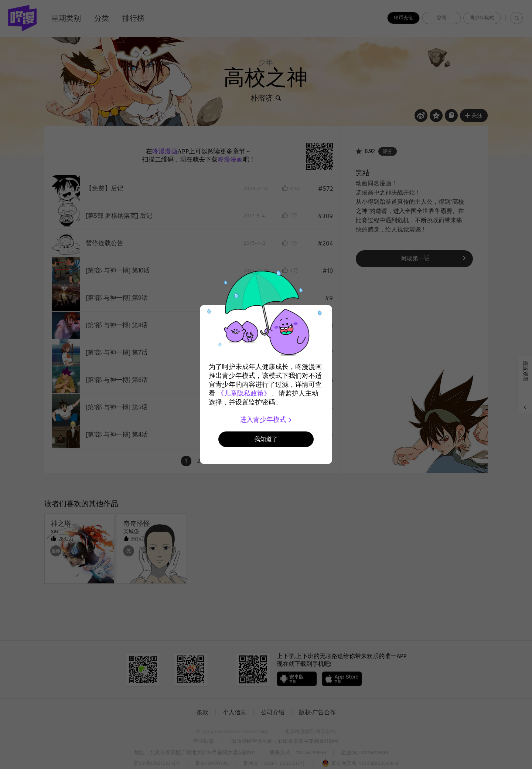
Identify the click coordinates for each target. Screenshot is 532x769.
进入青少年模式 (266, 420)
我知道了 (266, 439)
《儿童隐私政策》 (244, 393)
